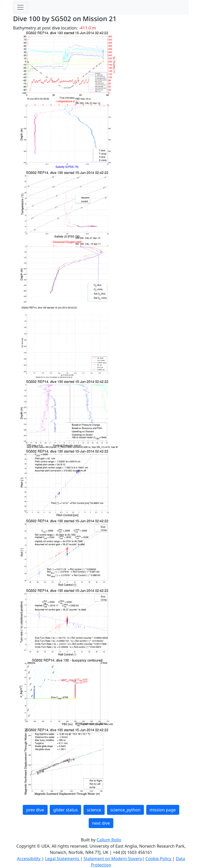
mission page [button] (163, 810)
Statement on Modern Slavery (113, 859)
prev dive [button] (35, 810)
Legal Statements (63, 859)
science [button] (94, 810)
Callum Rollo (109, 840)
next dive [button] (101, 823)
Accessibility (29, 859)
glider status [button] (65, 810)
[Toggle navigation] (20, 7)
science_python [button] (125, 810)
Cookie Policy (159, 859)
